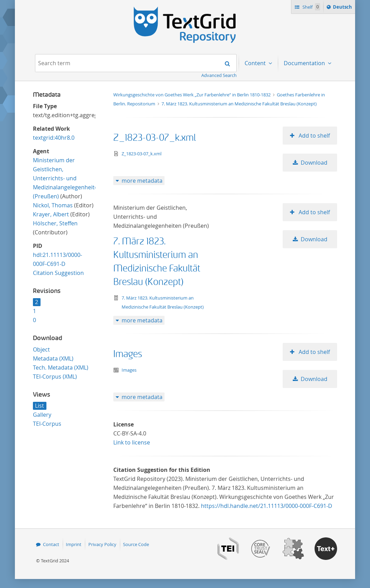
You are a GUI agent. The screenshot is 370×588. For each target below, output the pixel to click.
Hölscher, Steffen (55, 223)
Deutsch (343, 8)
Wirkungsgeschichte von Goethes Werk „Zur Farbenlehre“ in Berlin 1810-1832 (192, 95)
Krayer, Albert (51, 214)
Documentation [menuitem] (305, 63)
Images (128, 354)
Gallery (42, 415)
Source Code (136, 544)
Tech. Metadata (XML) (61, 367)
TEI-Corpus (47, 424)
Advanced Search (219, 75)
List (39, 406)
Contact (51, 544)
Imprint (74, 544)
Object (41, 349)
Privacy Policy (102, 544)
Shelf (311, 7)
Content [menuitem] (256, 63)
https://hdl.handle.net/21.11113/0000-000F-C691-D (267, 506)
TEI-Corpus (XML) (55, 377)
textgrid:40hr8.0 (54, 138)
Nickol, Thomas (53, 205)
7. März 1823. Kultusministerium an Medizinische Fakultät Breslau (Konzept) (239, 104)
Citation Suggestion (58, 273)
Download (314, 163)
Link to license (132, 442)
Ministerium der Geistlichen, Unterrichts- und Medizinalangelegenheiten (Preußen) (67, 178)
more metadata (142, 181)
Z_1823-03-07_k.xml (155, 138)
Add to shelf (314, 136)
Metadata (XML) (53, 358)
